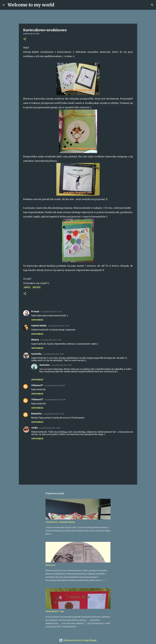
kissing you (50, 565)
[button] (25, 39)
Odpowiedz (37, 320)
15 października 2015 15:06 (49, 428)
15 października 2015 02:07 (55, 385)
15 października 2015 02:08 (55, 400)
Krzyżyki (36, 287)
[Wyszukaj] (58, 5)
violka (34, 428)
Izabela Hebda (39, 326)
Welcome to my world (31, 5)
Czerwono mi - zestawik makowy (60, 522)
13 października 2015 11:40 (58, 326)
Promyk (35, 311)
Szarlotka (36, 354)
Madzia (35, 340)
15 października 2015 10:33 (53, 414)
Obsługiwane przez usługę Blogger (78, 640)
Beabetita (36, 414)
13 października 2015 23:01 (61, 365)
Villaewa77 (37, 385)
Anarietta (44, 365)
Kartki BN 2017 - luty (55, 611)
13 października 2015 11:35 (51, 312)
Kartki (27, 287)
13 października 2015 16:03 (51, 340)
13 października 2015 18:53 (53, 354)
